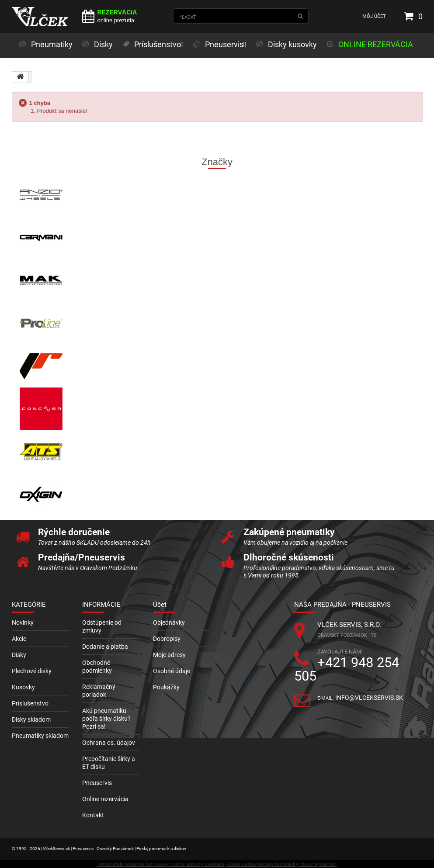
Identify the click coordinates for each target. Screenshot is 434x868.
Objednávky (169, 622)
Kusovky (23, 687)
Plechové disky (32, 671)
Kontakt (93, 815)
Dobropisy (167, 639)
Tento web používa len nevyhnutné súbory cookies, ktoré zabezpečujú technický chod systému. (217, 864)
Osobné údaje (172, 671)
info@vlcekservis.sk (369, 698)
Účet (160, 605)
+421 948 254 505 (347, 669)
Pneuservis (97, 783)
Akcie (19, 639)
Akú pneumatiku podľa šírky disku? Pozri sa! (106, 719)
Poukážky (166, 687)
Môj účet (374, 16)
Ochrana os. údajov (109, 743)
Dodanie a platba (105, 647)
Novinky (23, 622)
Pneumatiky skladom (40, 736)
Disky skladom (31, 719)
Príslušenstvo (30, 703)
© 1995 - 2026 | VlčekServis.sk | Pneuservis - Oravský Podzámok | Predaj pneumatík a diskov (99, 849)
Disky (19, 655)
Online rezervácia (105, 799)
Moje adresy (169, 655)
